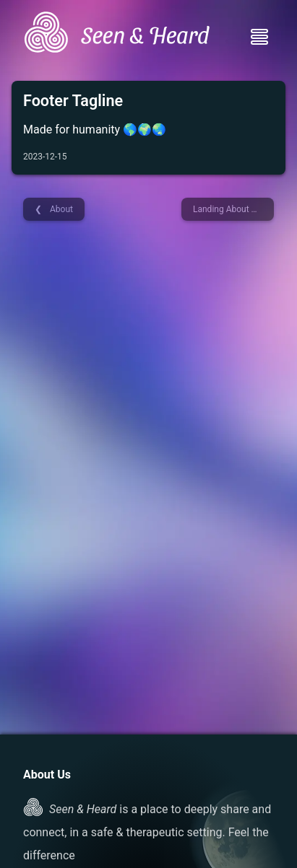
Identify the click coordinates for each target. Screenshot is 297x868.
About (60, 209)
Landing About (222, 209)
